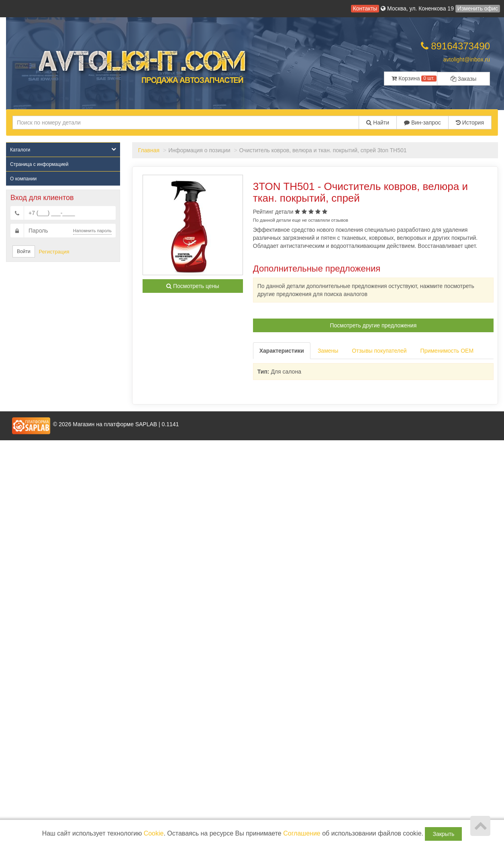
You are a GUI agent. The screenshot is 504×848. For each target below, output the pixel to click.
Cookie (154, 833)
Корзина (414, 78)
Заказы (464, 79)
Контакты (365, 8)
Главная (149, 150)
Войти (24, 251)
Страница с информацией (39, 164)
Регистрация (54, 252)
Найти (378, 123)
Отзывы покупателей (379, 351)
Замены (328, 351)
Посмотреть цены (193, 286)
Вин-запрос (422, 123)
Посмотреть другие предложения (373, 325)
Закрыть (443, 834)
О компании (23, 179)
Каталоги (63, 150)
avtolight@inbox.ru (467, 59)
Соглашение (302, 833)
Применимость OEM (447, 351)
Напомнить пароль (92, 231)
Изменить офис (478, 8)
